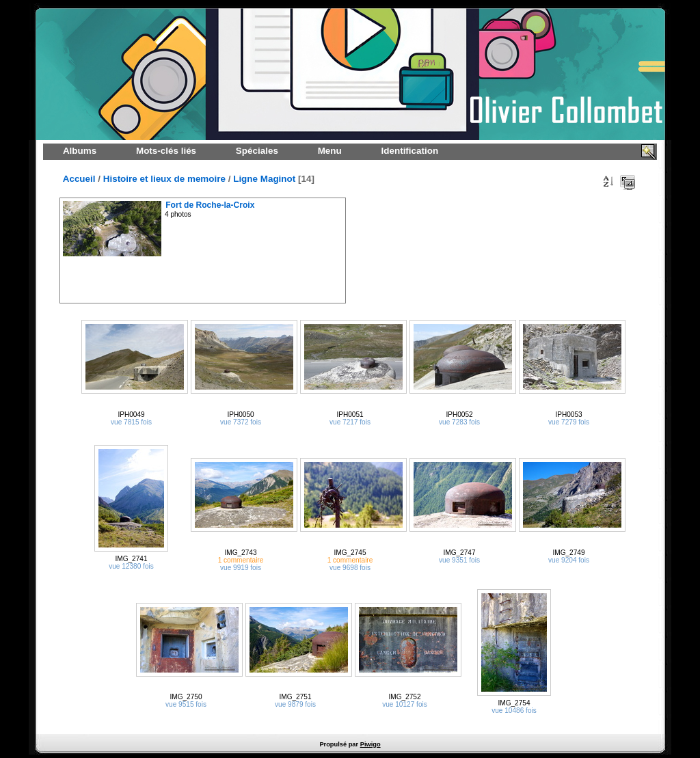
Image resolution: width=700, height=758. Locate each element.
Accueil (79, 179)
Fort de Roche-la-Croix (210, 205)
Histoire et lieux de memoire (164, 179)
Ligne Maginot (264, 179)
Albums (80, 151)
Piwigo (371, 744)
